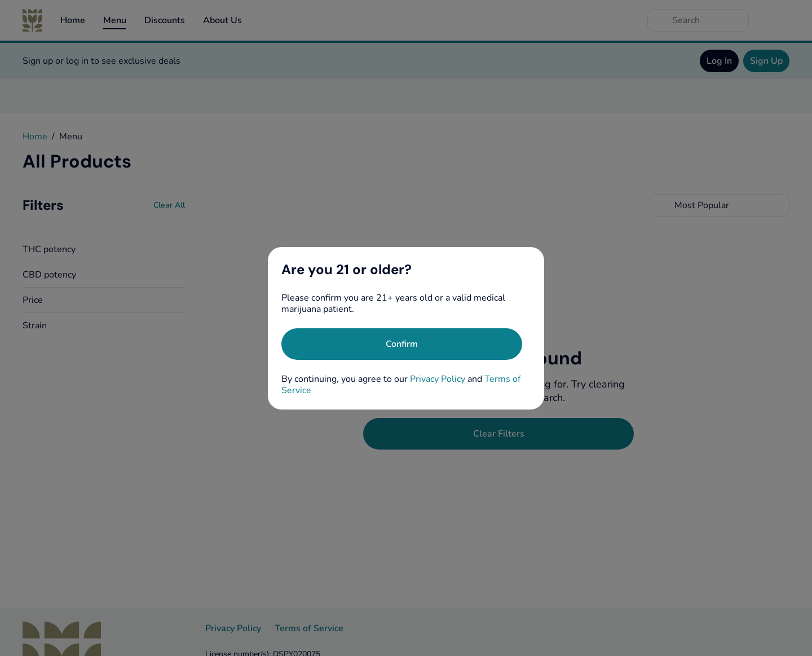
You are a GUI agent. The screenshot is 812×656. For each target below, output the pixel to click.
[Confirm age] (402, 344)
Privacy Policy (438, 379)
